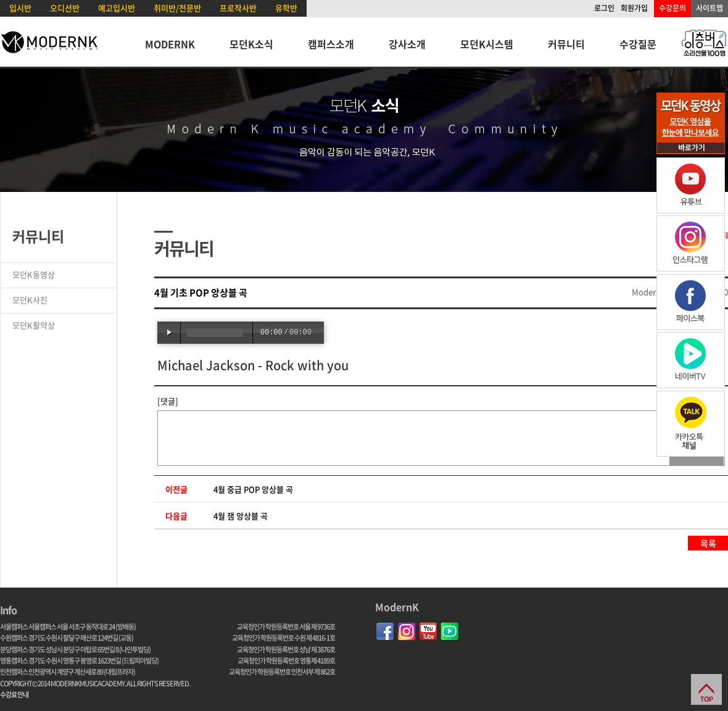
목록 (708, 543)
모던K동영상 (34, 274)
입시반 (20, 8)
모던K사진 (30, 300)
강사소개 (407, 44)
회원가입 (634, 8)
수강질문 (638, 44)
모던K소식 (251, 44)
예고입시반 (117, 8)
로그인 (604, 8)
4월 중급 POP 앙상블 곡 (253, 489)
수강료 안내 (14, 695)
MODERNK (170, 44)
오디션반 (65, 8)
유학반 (286, 8)
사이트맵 (709, 8)
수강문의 (672, 8)
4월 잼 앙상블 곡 (241, 516)
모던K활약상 (34, 325)
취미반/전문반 (177, 8)
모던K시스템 (487, 44)
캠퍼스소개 (331, 44)
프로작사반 (238, 8)
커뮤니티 (566, 44)
